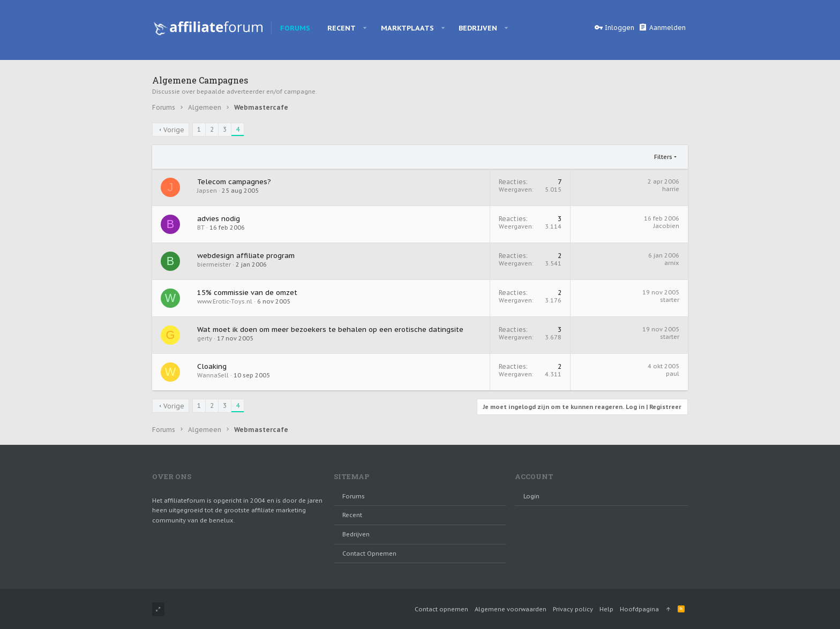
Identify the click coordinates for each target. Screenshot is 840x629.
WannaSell (213, 375)
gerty (205, 338)
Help (606, 609)
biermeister (214, 264)
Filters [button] (663, 157)
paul (673, 374)
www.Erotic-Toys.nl (225, 301)
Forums (354, 496)
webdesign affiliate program (246, 256)
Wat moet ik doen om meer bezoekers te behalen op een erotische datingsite (330, 329)
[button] (365, 28)
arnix (672, 263)
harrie (671, 189)
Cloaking (212, 366)
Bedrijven (356, 534)
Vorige (174, 130)
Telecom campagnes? (234, 182)
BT (201, 228)
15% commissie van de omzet (247, 293)
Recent (352, 515)
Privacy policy (573, 609)
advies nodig (219, 219)
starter (670, 300)
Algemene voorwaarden (511, 609)
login (531, 496)
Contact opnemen (369, 554)
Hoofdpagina (639, 609)
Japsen (207, 191)
